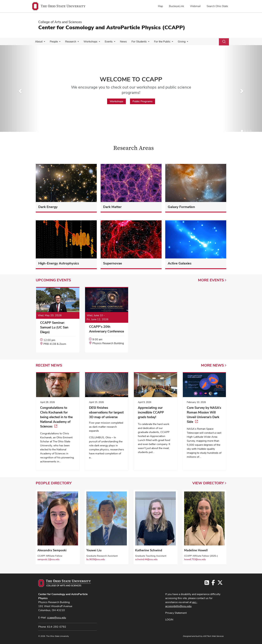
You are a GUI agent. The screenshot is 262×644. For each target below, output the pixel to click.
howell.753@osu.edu (195, 559)
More (212, 280)
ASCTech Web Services (213, 636)
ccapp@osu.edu (57, 618)
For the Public (157, 42)
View (209, 483)
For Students (135, 42)
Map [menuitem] (160, 6)
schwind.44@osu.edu (146, 559)
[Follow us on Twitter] (220, 584)
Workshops (88, 42)
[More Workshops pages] (96, 42)
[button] (20, 90)
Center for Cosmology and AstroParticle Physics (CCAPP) (112, 27)
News (120, 42)
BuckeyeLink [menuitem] (176, 6)
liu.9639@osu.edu (96, 559)
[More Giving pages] (181, 42)
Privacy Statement (176, 613)
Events (106, 42)
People (53, 42)
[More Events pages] (111, 42)
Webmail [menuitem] (195, 6)
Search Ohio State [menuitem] (217, 6)
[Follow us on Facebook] (213, 584)
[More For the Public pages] (167, 42)
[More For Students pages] (144, 42)
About (38, 42)
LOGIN (169, 620)
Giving (176, 42)
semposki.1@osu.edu (48, 559)
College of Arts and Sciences (60, 22)
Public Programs (143, 101)
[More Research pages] (76, 42)
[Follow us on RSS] (207, 584)
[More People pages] (58, 42)
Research (69, 42)
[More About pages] (43, 42)
